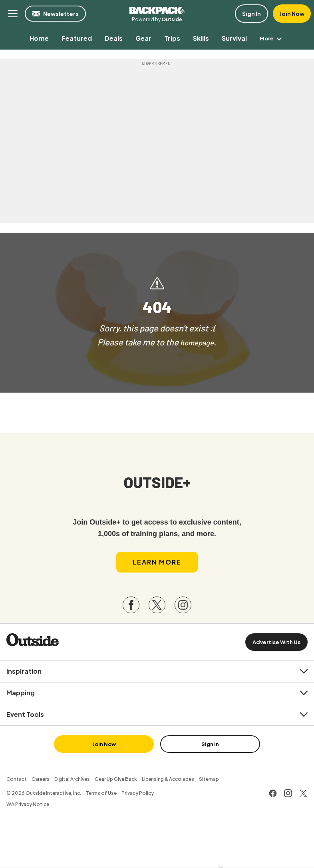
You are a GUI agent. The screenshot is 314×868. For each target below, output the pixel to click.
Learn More (157, 568)
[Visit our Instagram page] (183, 611)
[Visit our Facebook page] (131, 611)
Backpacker (157, 10)
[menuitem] (38, 38)
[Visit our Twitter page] (157, 611)
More (272, 38)
